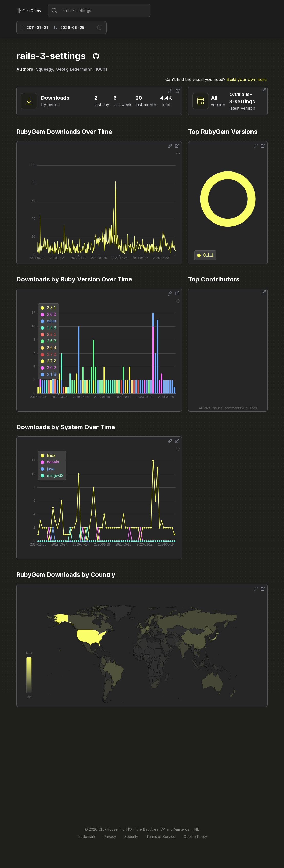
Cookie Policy (195, 837)
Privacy (110, 837)
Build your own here (247, 79)
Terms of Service (161, 837)
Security (131, 837)
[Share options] (170, 91)
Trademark (86, 837)
